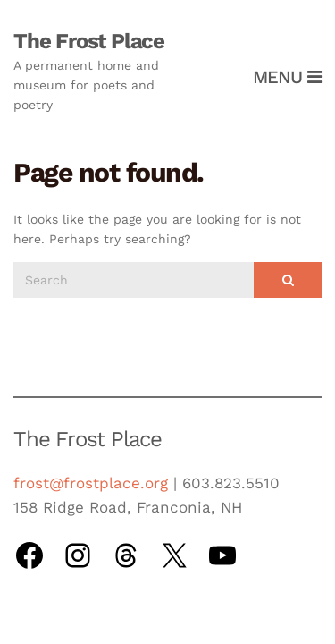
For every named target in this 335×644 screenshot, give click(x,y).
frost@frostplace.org (91, 483)
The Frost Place (89, 41)
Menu (287, 77)
